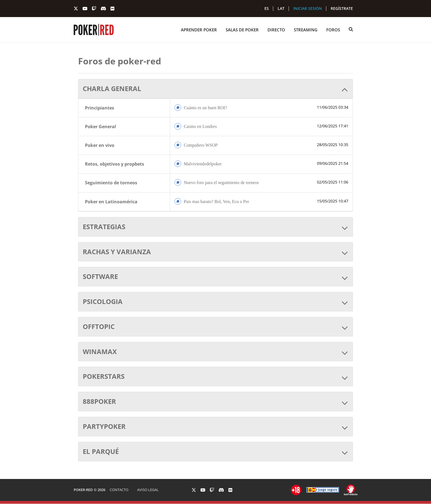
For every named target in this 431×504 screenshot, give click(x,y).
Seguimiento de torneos (111, 183)
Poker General (100, 127)
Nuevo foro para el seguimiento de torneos (221, 183)
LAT (281, 8)
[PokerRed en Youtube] (85, 9)
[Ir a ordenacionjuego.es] (296, 490)
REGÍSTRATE (342, 8)
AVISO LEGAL (148, 490)
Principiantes (100, 108)
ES (267, 8)
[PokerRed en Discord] (103, 9)
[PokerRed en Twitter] (76, 9)
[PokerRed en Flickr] (112, 9)
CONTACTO (119, 490)
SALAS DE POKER (242, 30)
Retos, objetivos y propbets (114, 164)
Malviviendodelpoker (203, 164)
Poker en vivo (100, 145)
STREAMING (306, 30)
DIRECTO (276, 30)
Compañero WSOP (201, 145)
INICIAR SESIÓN (308, 8)
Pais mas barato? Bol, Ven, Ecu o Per (216, 202)
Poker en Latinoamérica (111, 202)
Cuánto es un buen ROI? (205, 108)
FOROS (333, 30)
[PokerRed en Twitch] (94, 9)
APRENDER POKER (199, 30)
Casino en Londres (200, 126)
